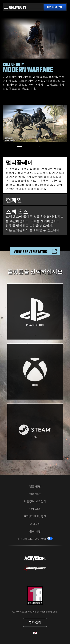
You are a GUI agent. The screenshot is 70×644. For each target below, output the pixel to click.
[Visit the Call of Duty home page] (18, 7)
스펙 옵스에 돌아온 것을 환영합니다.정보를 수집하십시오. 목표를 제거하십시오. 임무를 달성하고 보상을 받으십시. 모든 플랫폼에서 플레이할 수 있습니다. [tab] (35, 220)
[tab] (35, 175)
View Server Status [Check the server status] (30, 252)
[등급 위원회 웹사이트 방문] (35, 596)
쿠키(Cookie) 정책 (35, 516)
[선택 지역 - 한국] (35, 633)
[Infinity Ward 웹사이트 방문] (35, 568)
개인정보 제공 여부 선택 (32, 539)
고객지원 (35, 524)
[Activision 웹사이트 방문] (35, 558)
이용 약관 (35, 494)
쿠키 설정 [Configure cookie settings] (35, 622)
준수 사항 (35, 531)
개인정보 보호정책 (35, 501)
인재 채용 (35, 509)
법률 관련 (35, 486)
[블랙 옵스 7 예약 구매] (55, 7)
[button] (6, 7)
